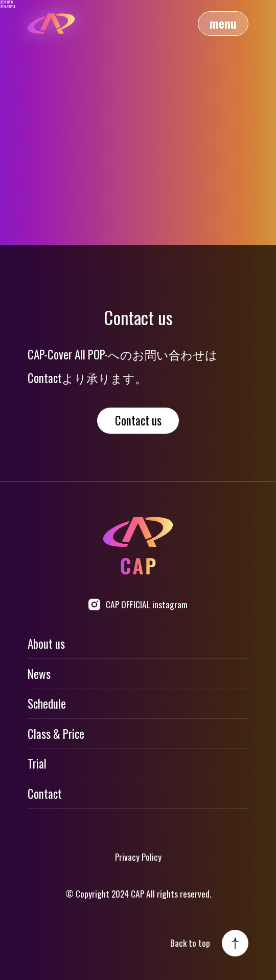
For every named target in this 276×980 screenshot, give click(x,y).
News (39, 674)
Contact (45, 794)
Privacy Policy (138, 857)
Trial (37, 763)
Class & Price (56, 734)
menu (223, 24)
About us (46, 644)
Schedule (47, 704)
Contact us (138, 420)
